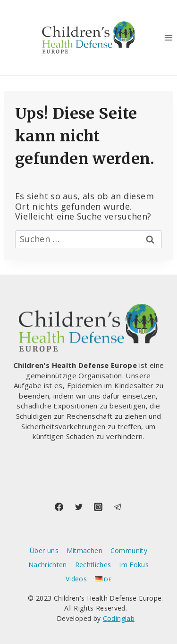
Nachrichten (48, 565)
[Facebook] (59, 507)
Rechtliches (93, 565)
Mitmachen (84, 550)
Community (129, 550)
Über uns (44, 550)
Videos (76, 579)
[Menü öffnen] (168, 37)
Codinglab (119, 618)
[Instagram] (98, 507)
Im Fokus (134, 565)
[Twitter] (79, 507)
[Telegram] (118, 507)
